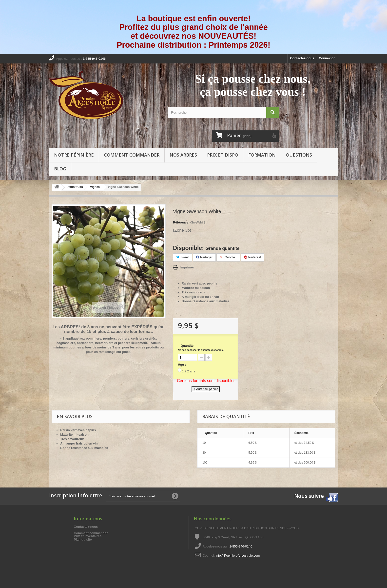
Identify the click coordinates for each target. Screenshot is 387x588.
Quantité (201, 348)
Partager (204, 257)
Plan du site (83, 539)
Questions (299, 155)
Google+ (228, 257)
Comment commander (132, 155)
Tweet (183, 257)
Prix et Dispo (223, 155)
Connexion (327, 58)
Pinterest (252, 257)
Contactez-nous (302, 58)
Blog (60, 169)
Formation (262, 155)
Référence (181, 222)
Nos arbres (183, 155)
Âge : (182, 365)
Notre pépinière (74, 155)
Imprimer (187, 267)
